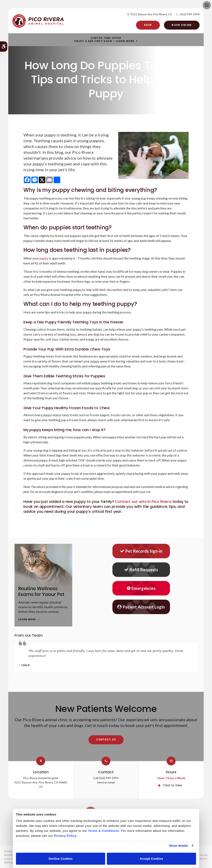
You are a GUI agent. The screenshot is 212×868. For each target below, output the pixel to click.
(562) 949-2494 (190, 14)
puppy (44, 258)
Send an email (106, 782)
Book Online (182, 25)
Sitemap (9, 862)
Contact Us (106, 739)
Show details (179, 846)
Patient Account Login (141, 607)
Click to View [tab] (173, 785)
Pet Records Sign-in (141, 551)
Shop (148, 25)
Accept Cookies (151, 859)
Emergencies (141, 588)
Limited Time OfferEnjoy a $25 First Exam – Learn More (104, 40)
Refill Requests (141, 570)
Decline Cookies (61, 859)
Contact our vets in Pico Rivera (143, 502)
